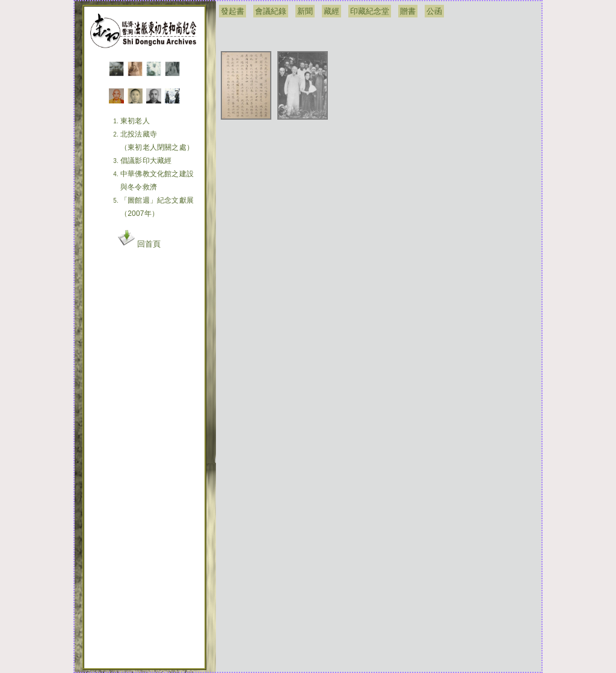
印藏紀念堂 (370, 11)
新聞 (305, 11)
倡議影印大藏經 (146, 161)
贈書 (408, 11)
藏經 (331, 11)
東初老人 (135, 121)
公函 (434, 11)
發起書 (233, 11)
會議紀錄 (271, 11)
